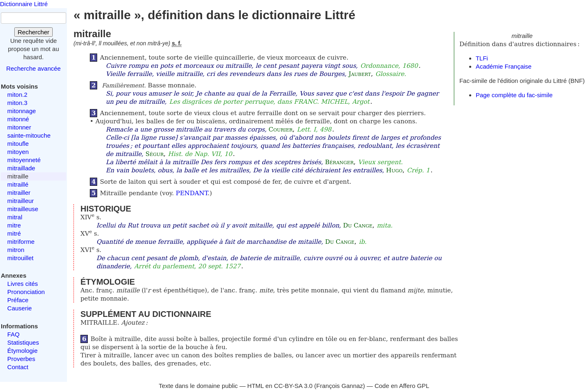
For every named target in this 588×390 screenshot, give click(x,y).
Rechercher (33, 32)
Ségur (155, 154)
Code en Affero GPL (402, 386)
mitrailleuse (23, 209)
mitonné (18, 119)
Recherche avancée (33, 68)
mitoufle (18, 144)
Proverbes (21, 359)
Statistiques (23, 342)
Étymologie (22, 351)
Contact (18, 367)
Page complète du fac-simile (514, 95)
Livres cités (23, 284)
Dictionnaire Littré (24, 4)
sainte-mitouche (29, 135)
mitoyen (18, 152)
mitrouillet (20, 258)
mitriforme (21, 242)
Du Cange (358, 225)
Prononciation (26, 292)
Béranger (339, 162)
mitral (15, 217)
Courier (281, 129)
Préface (18, 300)
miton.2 (17, 95)
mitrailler (19, 193)
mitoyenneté (24, 160)
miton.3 (17, 103)
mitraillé (18, 184)
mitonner (19, 127)
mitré (14, 233)
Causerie (20, 308)
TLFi (482, 58)
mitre (14, 225)
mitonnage (22, 111)
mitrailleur (21, 201)
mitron (16, 250)
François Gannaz (340, 386)
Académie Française (504, 66)
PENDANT (192, 193)
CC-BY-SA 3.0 (293, 386)
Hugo (394, 170)
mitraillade (21, 168)
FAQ (13, 334)
